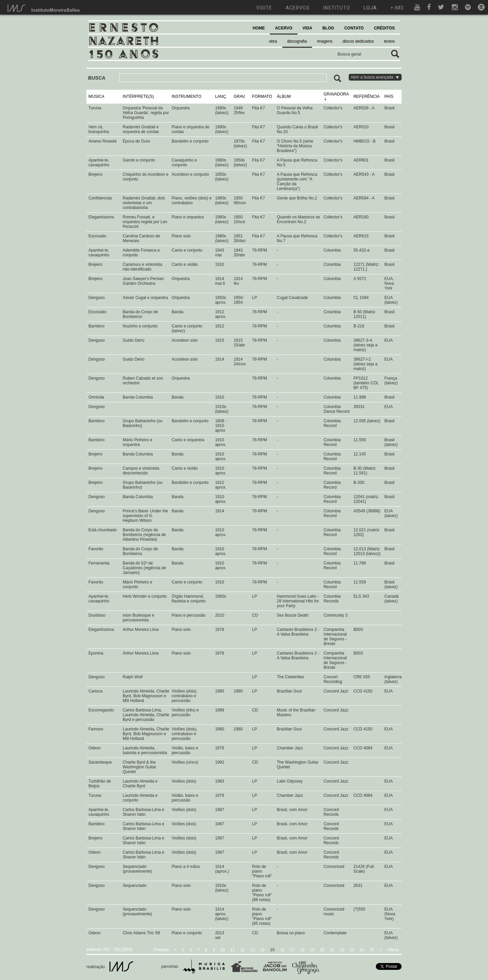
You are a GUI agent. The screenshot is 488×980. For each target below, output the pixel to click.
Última (393, 950)
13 (252, 950)
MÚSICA (96, 97)
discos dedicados (358, 41)
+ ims (397, 8)
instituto (337, 8)
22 (342, 950)
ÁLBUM (284, 97)
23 (352, 950)
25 (372, 950)
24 (362, 950)
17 (292, 950)
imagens (325, 41)
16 (282, 950)
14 (262, 950)
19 (312, 950)
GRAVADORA (336, 94)
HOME (259, 28)
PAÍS (389, 97)
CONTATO (354, 28)
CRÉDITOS (384, 28)
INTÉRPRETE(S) (138, 97)
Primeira (161, 950)
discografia (297, 41)
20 (322, 950)
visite (264, 8)
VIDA (308, 28)
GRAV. (239, 97)
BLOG (328, 28)
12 (242, 950)
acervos (298, 8)
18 (302, 950)
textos (389, 41)
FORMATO (262, 97)
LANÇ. (221, 97)
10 (222, 950)
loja (370, 8)
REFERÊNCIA (367, 97)
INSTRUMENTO (187, 97)
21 (332, 950)
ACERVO (283, 28)
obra (273, 41)
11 (233, 950)
